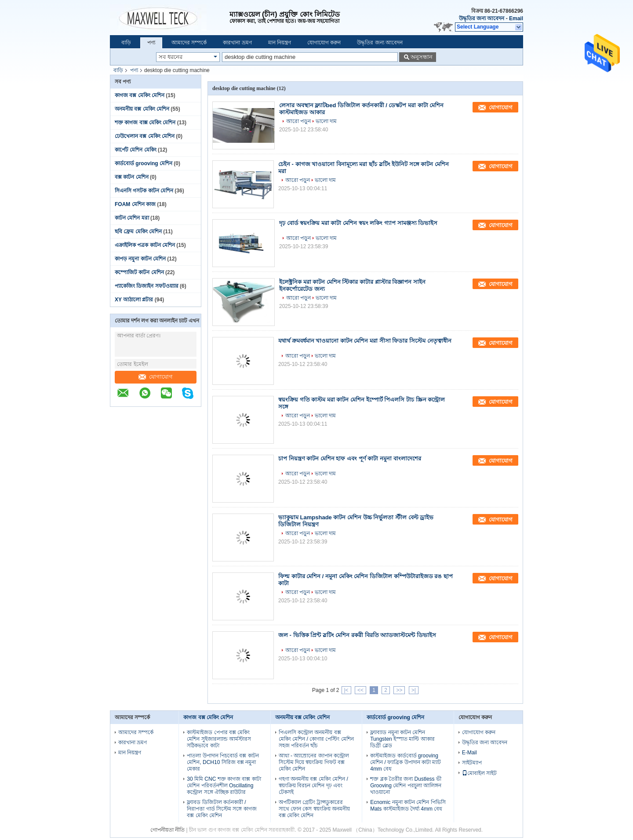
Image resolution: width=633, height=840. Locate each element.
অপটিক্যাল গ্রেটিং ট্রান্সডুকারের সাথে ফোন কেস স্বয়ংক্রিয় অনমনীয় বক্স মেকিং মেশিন (314, 809)
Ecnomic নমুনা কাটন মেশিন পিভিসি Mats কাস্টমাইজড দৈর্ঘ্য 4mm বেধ (408, 806)
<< (360, 690)
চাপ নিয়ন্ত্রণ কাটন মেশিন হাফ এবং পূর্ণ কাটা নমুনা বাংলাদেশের (350, 458)
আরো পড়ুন (298, 121)
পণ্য (151, 43)
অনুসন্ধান (422, 57)
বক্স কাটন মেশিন (132, 177)
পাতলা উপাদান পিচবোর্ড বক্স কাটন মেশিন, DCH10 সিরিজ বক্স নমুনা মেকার (223, 762)
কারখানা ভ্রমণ (237, 43)
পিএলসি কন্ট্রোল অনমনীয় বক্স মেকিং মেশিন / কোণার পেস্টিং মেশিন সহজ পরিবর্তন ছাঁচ (316, 739)
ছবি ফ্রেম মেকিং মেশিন (138, 232)
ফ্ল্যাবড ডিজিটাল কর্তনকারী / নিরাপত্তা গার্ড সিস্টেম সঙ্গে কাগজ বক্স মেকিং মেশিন (222, 809)
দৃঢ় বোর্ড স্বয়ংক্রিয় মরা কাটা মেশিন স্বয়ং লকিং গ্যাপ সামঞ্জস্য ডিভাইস (358, 223)
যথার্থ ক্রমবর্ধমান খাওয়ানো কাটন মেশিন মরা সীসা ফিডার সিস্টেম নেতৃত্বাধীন (365, 341)
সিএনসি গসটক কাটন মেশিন (144, 191)
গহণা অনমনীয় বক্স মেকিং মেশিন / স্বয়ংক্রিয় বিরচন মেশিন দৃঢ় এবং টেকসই (313, 786)
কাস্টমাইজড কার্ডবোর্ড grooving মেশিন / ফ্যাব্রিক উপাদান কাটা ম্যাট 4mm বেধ (406, 762)
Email (516, 18)
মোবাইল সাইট (479, 773)
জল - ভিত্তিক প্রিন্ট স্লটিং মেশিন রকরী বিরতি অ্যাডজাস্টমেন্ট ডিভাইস (357, 635)
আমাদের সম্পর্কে (189, 43)
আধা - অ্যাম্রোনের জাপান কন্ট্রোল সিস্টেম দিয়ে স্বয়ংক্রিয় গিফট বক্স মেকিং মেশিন (314, 762)
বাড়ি (126, 43)
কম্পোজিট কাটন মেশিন (139, 272)
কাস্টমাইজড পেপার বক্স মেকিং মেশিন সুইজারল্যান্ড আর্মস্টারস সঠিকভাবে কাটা (219, 739)
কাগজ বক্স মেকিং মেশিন (140, 95)
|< (346, 690)
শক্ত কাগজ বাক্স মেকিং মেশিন (145, 123)
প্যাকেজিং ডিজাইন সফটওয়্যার (147, 286)
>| (414, 690)
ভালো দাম (326, 121)
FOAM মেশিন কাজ (135, 204)
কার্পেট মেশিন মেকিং (136, 150)
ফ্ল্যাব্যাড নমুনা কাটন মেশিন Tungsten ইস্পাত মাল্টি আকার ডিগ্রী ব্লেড (402, 739)
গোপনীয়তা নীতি (167, 830)
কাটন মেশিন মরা (132, 218)
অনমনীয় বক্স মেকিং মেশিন (142, 109)
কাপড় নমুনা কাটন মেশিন (140, 259)
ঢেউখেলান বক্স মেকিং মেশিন (145, 136)
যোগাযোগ (156, 377)
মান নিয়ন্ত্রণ (280, 43)
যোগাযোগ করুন (324, 43)
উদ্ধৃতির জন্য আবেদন (482, 18)
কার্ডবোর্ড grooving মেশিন (144, 163)
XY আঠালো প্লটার (134, 300)
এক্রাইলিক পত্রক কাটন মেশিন (145, 245)
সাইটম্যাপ (472, 763)
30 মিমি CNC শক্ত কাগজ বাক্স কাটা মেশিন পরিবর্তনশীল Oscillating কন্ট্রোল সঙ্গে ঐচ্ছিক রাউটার (224, 786)
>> (399, 690)
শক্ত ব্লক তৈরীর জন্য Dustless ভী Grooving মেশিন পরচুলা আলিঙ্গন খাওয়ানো (406, 786)
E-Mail (469, 753)
